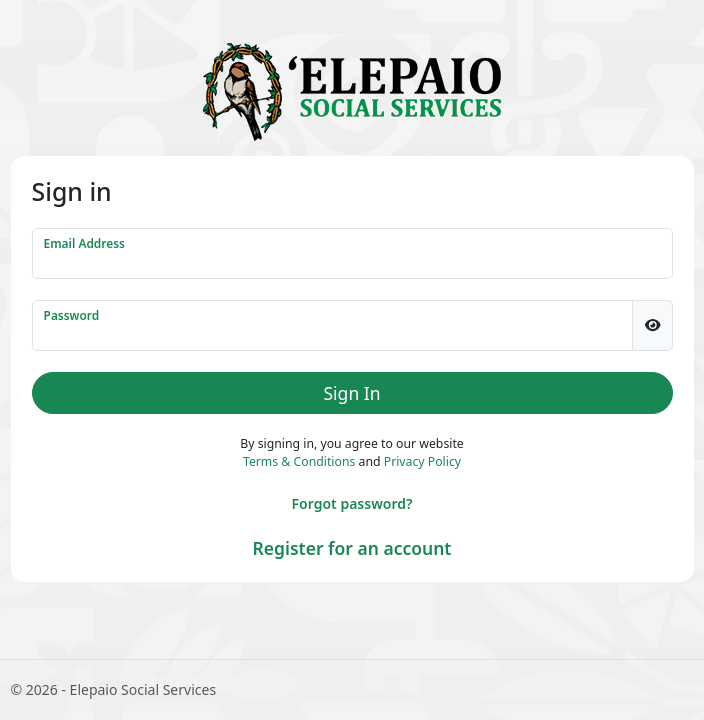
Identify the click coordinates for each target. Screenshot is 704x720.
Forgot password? (352, 503)
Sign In (352, 393)
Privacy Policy (422, 461)
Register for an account (352, 548)
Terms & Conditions (299, 461)
